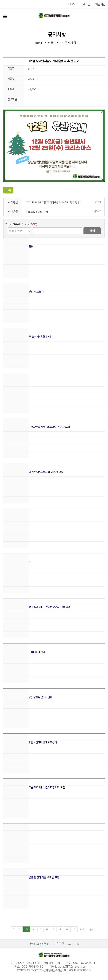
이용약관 (59, 944)
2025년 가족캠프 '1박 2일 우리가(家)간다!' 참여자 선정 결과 (37, 607)
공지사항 (70, 43)
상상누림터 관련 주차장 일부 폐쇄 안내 (24, 652)
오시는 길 (74, 944)
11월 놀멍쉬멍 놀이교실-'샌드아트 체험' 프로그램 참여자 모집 (37, 427)
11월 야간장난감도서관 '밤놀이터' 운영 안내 (27, 337)
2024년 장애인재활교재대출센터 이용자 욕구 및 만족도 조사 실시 (56, 202)
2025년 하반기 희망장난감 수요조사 (23, 292)
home (73, 4)
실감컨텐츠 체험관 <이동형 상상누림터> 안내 (28, 697)
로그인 (86, 4)
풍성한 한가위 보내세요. (16, 517)
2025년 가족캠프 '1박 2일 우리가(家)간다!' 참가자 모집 (34, 787)
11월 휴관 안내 (11, 382)
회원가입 (100, 4)
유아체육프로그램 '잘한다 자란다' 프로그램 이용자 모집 (33, 472)
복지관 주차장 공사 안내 (16, 832)
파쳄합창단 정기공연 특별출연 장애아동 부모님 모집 (31, 877)
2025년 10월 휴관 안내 (17, 562)
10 (74, 929)
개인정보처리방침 (39, 944)
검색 (92, 231)
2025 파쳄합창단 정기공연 (18, 246)
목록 (8, 190)
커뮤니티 (54, 43)
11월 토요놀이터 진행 (37, 212)
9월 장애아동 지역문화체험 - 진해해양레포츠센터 (30, 742)
